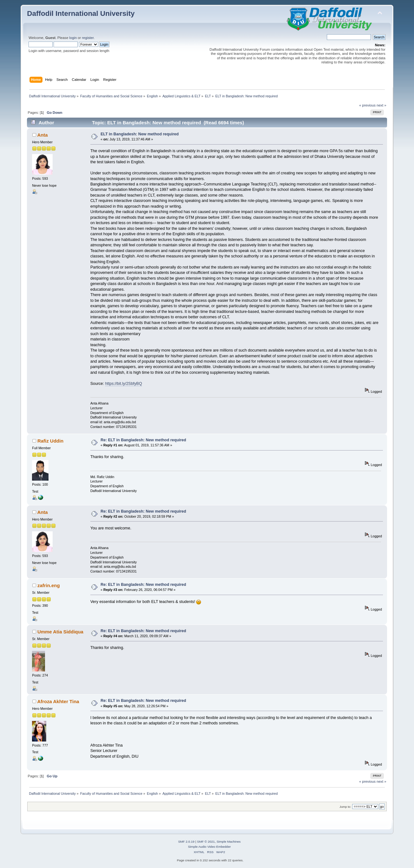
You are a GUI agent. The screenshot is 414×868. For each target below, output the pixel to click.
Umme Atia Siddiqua (60, 632)
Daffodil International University (81, 13)
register (88, 38)
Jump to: (345, 807)
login (73, 38)
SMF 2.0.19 (186, 842)
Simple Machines (229, 842)
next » (382, 105)
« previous (367, 105)
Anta (42, 135)
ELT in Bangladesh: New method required (139, 134)
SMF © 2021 (206, 842)
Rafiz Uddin (50, 441)
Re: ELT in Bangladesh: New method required (143, 440)
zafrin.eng (49, 585)
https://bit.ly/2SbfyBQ (123, 384)
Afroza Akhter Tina (58, 701)
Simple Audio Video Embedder (209, 847)
